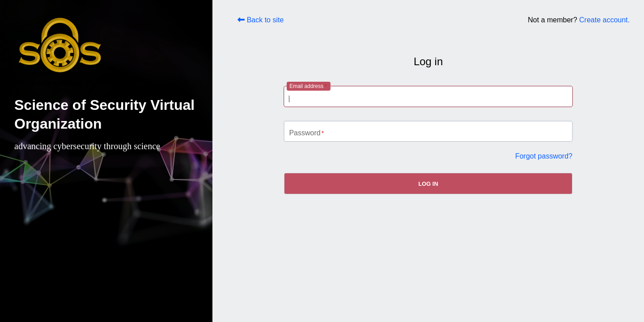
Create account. (604, 20)
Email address (306, 86)
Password (305, 133)
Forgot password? (544, 156)
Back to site (261, 20)
